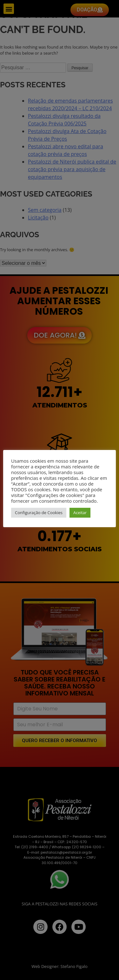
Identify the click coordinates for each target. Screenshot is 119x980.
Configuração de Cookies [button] (39, 513)
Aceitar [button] (80, 513)
